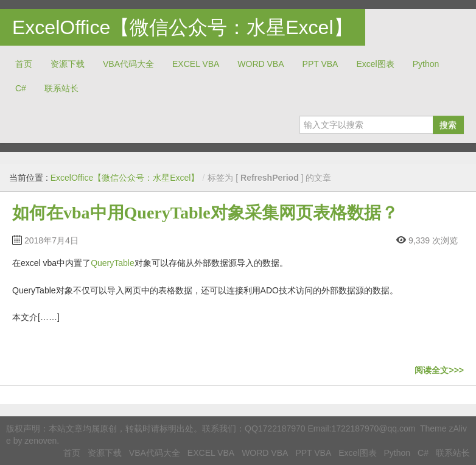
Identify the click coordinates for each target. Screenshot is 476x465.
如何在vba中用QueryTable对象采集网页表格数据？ (205, 213)
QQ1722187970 (275, 428)
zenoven (40, 441)
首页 (24, 64)
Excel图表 (375, 64)
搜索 (448, 125)
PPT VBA (320, 64)
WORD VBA (261, 64)
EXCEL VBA (196, 64)
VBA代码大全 (128, 64)
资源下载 (68, 64)
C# (21, 88)
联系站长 (61, 88)
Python (426, 64)
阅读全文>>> (439, 370)
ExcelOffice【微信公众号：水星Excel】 (183, 27)
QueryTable (113, 263)
